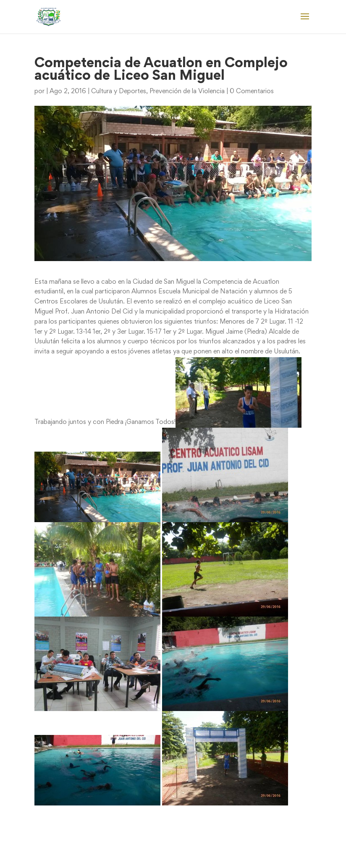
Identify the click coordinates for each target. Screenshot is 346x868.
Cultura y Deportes (119, 92)
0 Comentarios (252, 92)
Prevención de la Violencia (187, 92)
